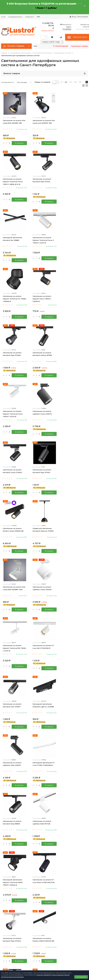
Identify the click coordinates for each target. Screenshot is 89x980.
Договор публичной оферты (10, 888)
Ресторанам (6, 921)
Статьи (47, 929)
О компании (6, 905)
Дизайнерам (6, 917)
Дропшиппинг (6, 913)
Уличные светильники (53, 837)
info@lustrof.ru (7, 881)
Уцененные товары (79, 46)
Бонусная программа (53, 948)
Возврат (48, 917)
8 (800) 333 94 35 (9, 875)
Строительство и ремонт (54, 841)
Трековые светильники (42, 53)
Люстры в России (51, 857)
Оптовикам (5, 909)
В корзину (19, 143)
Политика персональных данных (12, 886)
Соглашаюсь (81, 977)
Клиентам (30, 17)
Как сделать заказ (51, 921)
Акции (47, 960)
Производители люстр (53, 853)
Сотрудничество (15, 17)
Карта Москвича (51, 952)
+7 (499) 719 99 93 (10, 872)
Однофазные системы (63, 53)
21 (48, 797)
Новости (48, 934)
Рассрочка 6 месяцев (53, 956)
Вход (74, 17)
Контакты (48, 905)
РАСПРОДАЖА (60, 46)
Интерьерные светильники (20, 53)
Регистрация (83, 17)
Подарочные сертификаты (55, 849)
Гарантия (48, 913)
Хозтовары (49, 845)
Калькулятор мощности (54, 925)
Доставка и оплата (52, 909)
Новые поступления (52, 861)
